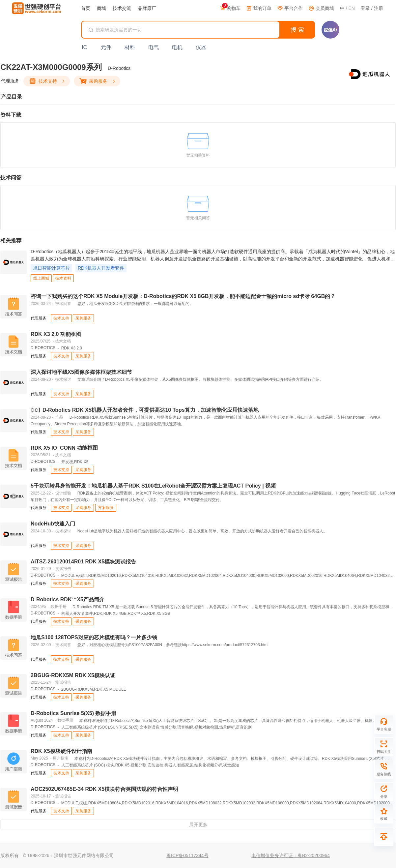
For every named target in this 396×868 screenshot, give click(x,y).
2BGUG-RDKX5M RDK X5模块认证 (73, 675)
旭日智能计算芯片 (51, 268)
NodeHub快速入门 (53, 524)
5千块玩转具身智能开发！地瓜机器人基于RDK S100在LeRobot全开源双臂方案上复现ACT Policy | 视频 (153, 486)
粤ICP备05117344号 (187, 855)
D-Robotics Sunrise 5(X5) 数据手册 (73, 713)
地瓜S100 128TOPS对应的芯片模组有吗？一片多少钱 (94, 637)
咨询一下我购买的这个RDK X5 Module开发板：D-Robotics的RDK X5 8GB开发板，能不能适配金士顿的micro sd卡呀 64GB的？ (183, 296)
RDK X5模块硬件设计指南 (61, 751)
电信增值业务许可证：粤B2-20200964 (291, 855)
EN (351, 8)
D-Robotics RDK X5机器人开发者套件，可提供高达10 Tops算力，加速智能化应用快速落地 (145, 410)
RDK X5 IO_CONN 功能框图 (64, 448)
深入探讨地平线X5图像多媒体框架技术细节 (81, 372)
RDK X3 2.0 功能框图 (56, 334)
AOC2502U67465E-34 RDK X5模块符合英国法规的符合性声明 (104, 789)
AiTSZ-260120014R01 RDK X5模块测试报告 (83, 562)
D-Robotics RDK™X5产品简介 (68, 599)
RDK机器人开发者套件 (101, 268)
